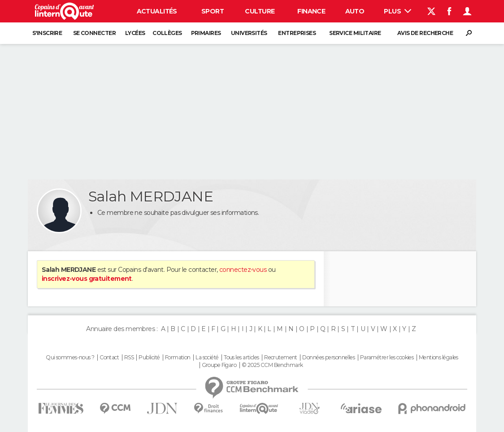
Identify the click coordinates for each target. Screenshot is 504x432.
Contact (109, 358)
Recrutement (281, 358)
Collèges (167, 33)
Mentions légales (439, 358)
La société (207, 358)
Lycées (135, 33)
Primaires (206, 33)
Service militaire (355, 33)
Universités (249, 33)
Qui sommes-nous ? (70, 358)
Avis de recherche (425, 33)
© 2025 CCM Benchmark (272, 365)
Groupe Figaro (219, 365)
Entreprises (297, 33)
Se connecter (94, 33)
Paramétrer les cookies (387, 358)
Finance (311, 11)
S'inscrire (47, 33)
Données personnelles (328, 358)
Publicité (149, 358)
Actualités (157, 11)
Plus (398, 11)
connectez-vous (243, 270)
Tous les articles (241, 358)
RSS (129, 358)
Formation (178, 358)
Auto (355, 11)
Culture (260, 11)
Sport (213, 11)
